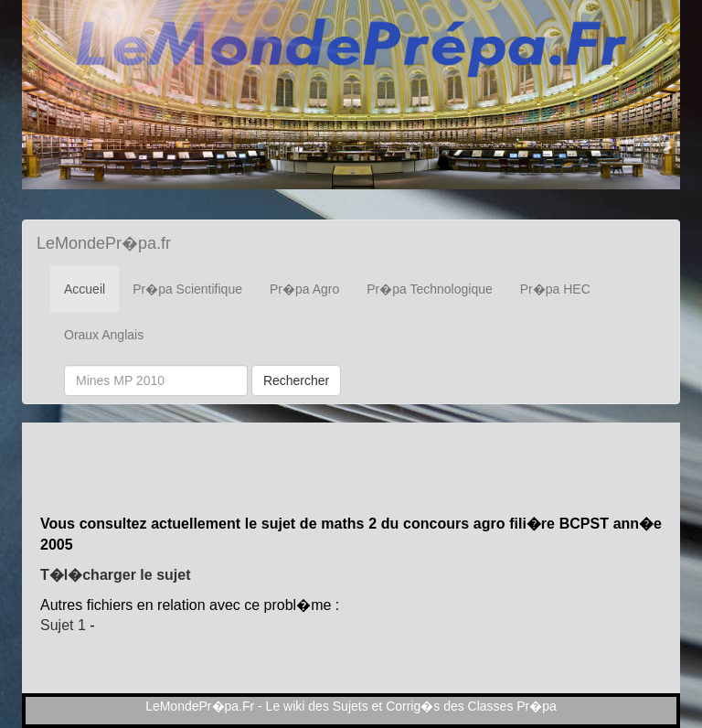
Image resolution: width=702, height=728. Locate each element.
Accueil (85, 289)
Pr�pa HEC (555, 289)
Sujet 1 (63, 625)
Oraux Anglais (104, 335)
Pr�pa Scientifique (187, 289)
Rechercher (296, 380)
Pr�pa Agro (304, 289)
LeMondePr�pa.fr (104, 243)
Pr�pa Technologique (430, 289)
